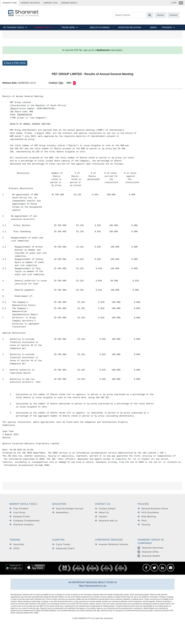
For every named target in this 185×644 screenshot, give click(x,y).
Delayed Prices (20, 517)
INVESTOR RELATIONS (130, 27)
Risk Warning (147, 517)
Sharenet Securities (151, 548)
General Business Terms (153, 509)
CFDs (14, 548)
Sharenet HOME (10, 3)
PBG (61, 83)
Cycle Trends (61, 544)
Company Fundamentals (24, 521)
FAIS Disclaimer (148, 512)
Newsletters (61, 512)
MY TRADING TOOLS (13, 27)
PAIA (142, 521)
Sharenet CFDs (50, 3)
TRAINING (167, 27)
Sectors (160, 15)
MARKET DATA (43, 27)
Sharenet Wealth (149, 556)
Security (144, 524)
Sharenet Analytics (22, 524)
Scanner (173, 15)
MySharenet (103, 50)
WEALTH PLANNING (100, 27)
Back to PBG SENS (15, 63)
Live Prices (17, 512)
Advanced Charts (63, 548)
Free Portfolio (19, 509)
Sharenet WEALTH (69, 3)
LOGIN (174, 3)
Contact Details (105, 509)
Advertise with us (106, 521)
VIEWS (153, 27)
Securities (17, 544)
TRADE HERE (68, 27)
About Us (102, 512)
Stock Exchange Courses (68, 509)
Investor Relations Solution (112, 544)
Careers (101, 517)
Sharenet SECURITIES (30, 3)
